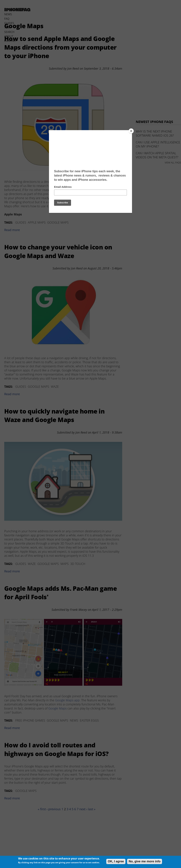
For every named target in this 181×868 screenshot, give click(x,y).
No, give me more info (145, 861)
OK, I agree (116, 861)
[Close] (131, 131)
